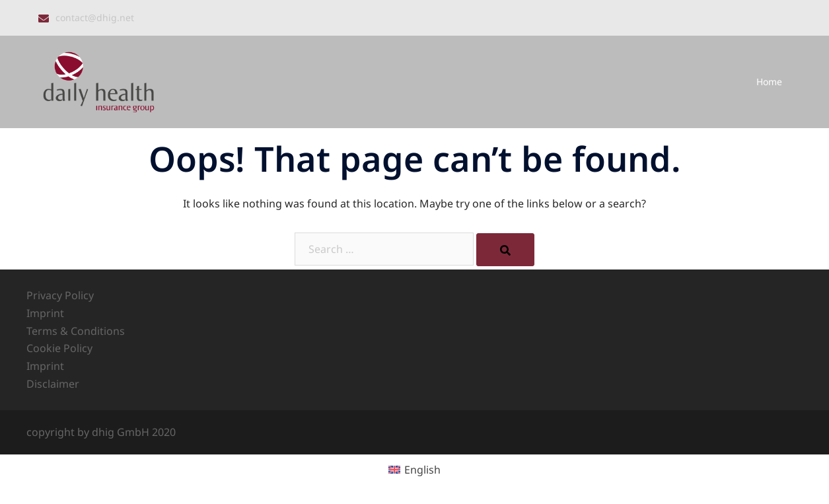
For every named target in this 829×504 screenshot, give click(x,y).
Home (769, 82)
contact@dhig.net (95, 18)
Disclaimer (53, 384)
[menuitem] (414, 469)
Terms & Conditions (76, 331)
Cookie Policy (59, 348)
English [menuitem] (422, 470)
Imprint (45, 313)
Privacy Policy (60, 295)
